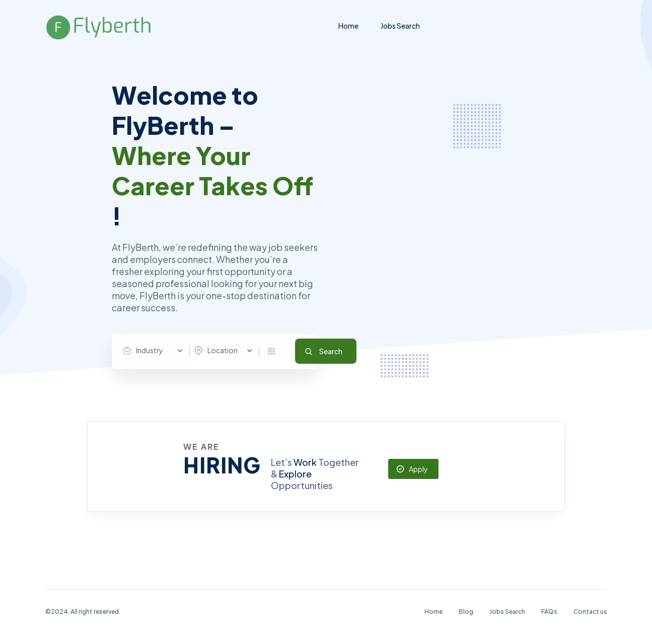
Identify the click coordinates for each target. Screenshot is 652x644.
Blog (466, 612)
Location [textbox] (223, 350)
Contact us (590, 612)
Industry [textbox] (150, 350)
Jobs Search (400, 26)
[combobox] (155, 351)
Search (331, 351)
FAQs (549, 612)
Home (348, 26)
